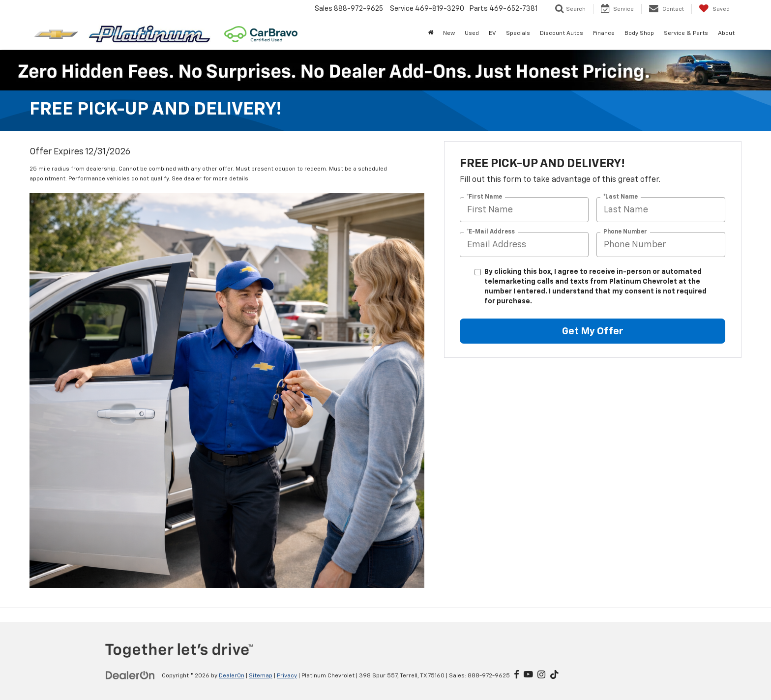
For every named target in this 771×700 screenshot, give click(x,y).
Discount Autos (562, 33)
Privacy (287, 676)
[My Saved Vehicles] (714, 9)
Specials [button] (518, 33)
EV (492, 33)
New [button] (449, 33)
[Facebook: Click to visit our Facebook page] (517, 675)
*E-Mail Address (491, 232)
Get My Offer (593, 331)
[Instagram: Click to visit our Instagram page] (541, 675)
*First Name (484, 197)
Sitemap (261, 676)
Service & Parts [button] (686, 33)
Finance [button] (604, 33)
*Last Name (621, 197)
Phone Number (625, 232)
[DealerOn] (130, 675)
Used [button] (472, 33)
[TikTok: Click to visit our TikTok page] (554, 675)
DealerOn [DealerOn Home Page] (232, 676)
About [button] (726, 33)
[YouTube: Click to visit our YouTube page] (528, 675)
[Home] (430, 33)
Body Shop (639, 33)
